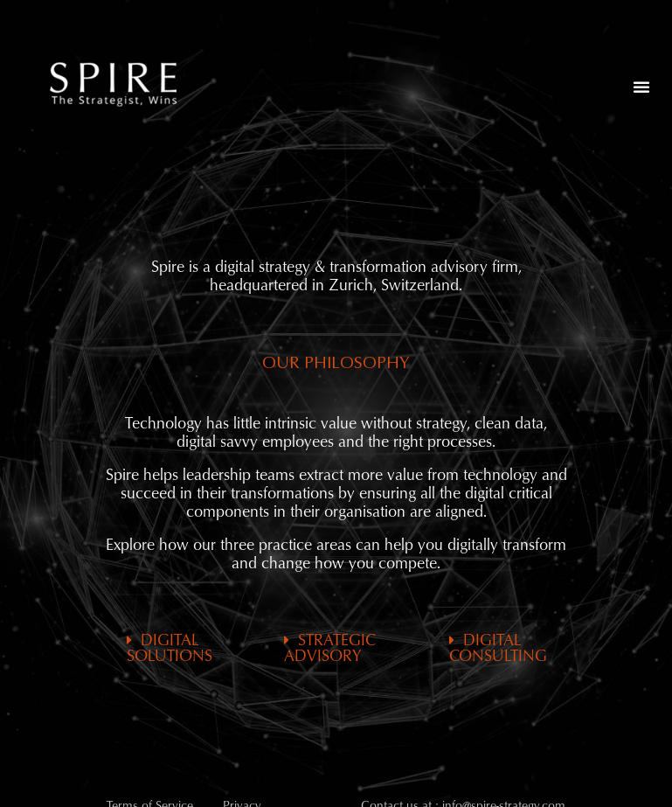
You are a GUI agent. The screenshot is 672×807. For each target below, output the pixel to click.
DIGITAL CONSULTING (498, 648)
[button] (641, 87)
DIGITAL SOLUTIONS (170, 648)
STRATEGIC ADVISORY (330, 648)
